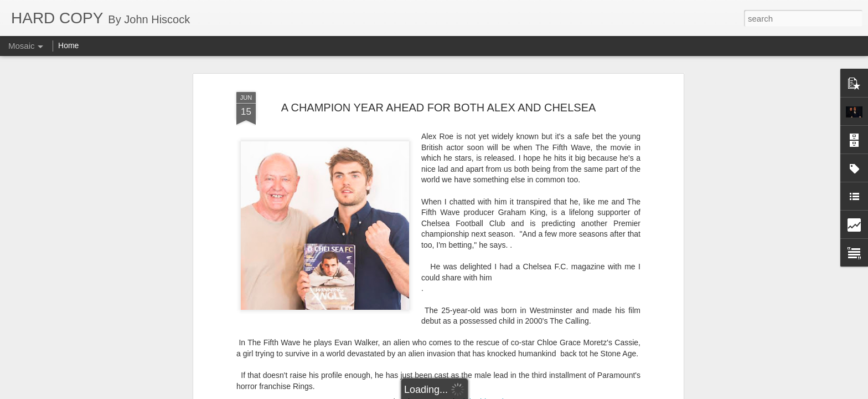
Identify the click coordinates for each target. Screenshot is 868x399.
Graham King (485, 367)
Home (68, 45)
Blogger (469, 393)
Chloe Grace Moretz (423, 367)
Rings (522, 367)
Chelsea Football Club (346, 367)
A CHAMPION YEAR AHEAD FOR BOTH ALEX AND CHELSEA (439, 58)
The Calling (556, 367)
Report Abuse (501, 393)
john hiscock (485, 353)
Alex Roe (288, 367)
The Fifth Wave (606, 367)
